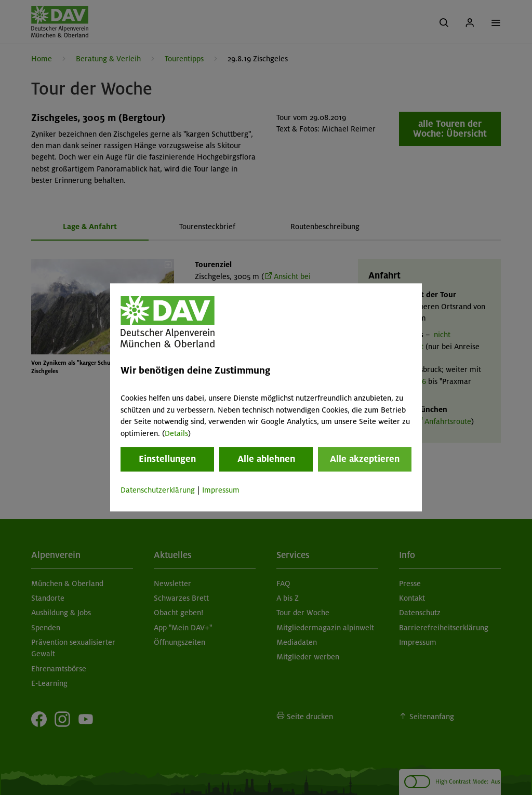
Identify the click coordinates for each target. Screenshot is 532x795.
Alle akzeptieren (365, 459)
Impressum (221, 490)
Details (176, 433)
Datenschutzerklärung (158, 490)
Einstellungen (167, 459)
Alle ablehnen (266, 459)
